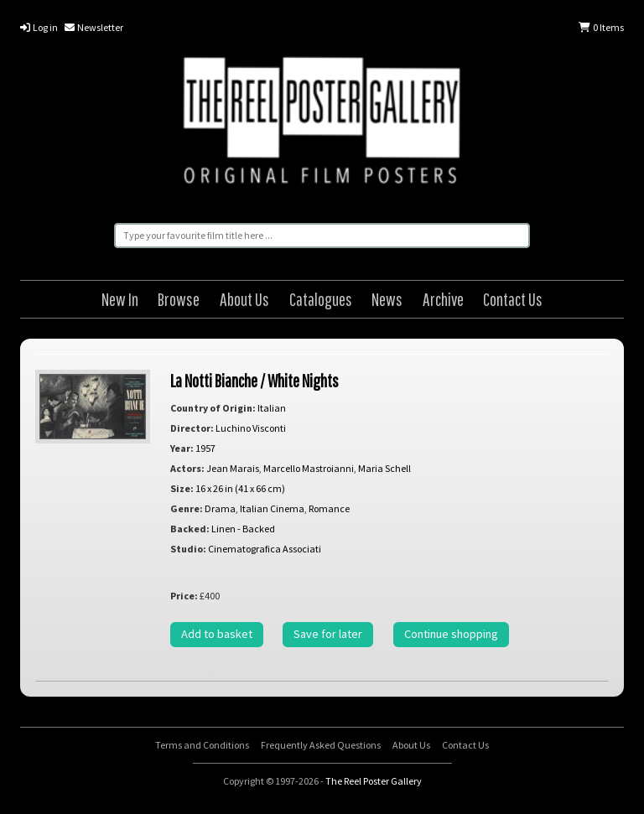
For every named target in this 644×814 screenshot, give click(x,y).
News (387, 299)
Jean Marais (233, 468)
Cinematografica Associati (265, 549)
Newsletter (94, 27)
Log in (39, 27)
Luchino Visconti (251, 428)
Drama (220, 508)
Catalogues (321, 299)
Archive (443, 299)
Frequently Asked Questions (321, 745)
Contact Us (513, 299)
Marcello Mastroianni (309, 468)
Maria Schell (384, 468)
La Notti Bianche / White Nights (254, 380)
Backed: (190, 529)
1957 (205, 448)
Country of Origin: (213, 408)
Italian (272, 408)
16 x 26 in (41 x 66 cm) (240, 488)
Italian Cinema (272, 508)
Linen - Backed (243, 529)
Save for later (328, 634)
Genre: (187, 508)
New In (120, 299)
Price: (184, 596)
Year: (182, 448)
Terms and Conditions (202, 745)
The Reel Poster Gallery (322, 123)
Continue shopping (451, 634)
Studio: (188, 549)
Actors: (187, 468)
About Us (244, 299)
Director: (192, 428)
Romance (329, 508)
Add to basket (217, 634)
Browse (179, 299)
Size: (182, 488)
